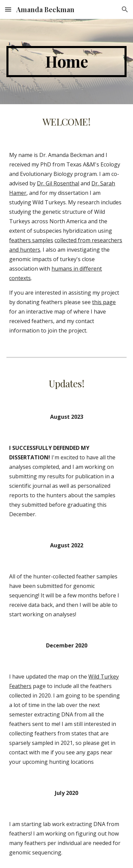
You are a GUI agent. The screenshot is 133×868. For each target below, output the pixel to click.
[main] (66, 62)
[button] (8, 9)
